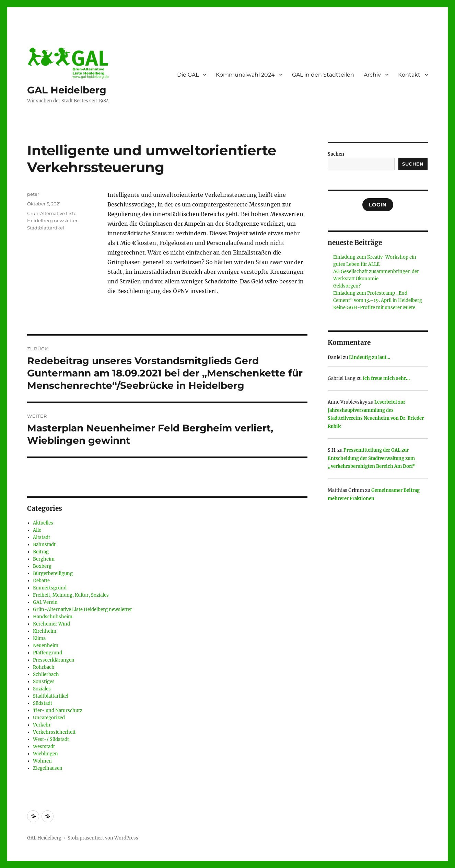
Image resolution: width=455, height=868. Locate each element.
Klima (39, 638)
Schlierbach (46, 674)
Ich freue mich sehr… (386, 378)
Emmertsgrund (50, 588)
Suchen (336, 154)
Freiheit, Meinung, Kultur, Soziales (71, 595)
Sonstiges (44, 682)
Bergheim (44, 559)
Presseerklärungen (54, 660)
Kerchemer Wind (51, 624)
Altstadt (42, 537)
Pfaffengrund (48, 653)
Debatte (41, 581)
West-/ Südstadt (51, 739)
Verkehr (42, 725)
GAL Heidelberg (67, 90)
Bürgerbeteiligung (53, 573)
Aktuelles (43, 523)
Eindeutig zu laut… (370, 357)
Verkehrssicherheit (54, 732)
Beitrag (41, 552)
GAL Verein (45, 602)
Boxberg (42, 566)
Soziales (42, 689)
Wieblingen (45, 754)
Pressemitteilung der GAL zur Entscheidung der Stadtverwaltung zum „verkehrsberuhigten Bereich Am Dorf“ (372, 458)
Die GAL (188, 75)
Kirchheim (45, 631)
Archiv (372, 75)
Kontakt (409, 75)
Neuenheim (46, 646)
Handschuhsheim (53, 617)
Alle (37, 530)
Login (378, 205)
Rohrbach (44, 667)
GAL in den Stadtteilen (323, 75)
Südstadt (43, 703)
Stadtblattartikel (46, 228)
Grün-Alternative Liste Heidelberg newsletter (83, 610)
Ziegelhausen (48, 768)
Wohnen (42, 761)
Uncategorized (49, 718)
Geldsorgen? (347, 286)
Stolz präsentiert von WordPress (103, 838)
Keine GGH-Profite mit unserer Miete (374, 308)
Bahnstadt (44, 545)
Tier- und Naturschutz (58, 711)
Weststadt (44, 747)
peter (33, 194)
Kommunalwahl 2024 (245, 75)
